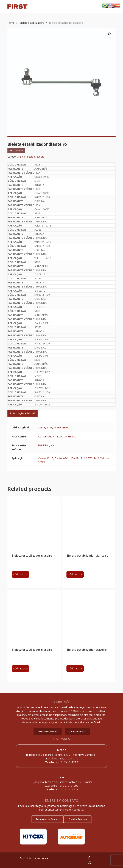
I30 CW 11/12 (91, 458)
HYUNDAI (44, 445)
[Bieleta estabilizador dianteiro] (89, 522)
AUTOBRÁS (45, 436)
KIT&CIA (58, 436)
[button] (48, 732)
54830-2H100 (61, 427)
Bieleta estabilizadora (32, 23)
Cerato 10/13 (46, 458)
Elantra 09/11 (62, 458)
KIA (53, 445)
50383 (42, 427)
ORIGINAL (70, 436)
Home (11, 23)
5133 (49, 427)
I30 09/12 (77, 458)
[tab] (23, 413)
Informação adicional (23, 413)
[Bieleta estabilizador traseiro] (34, 522)
